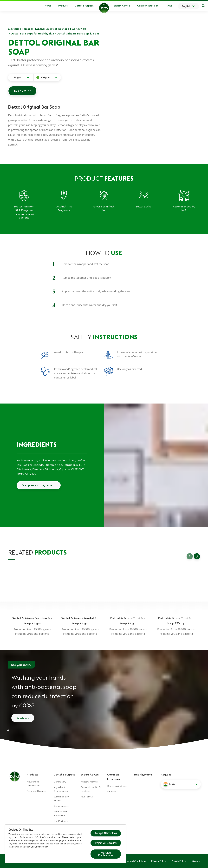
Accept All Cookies (106, 833)
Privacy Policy (159, 861)
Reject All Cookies (106, 843)
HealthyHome (143, 775)
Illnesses (112, 792)
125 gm (16, 77)
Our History (60, 782)
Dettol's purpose (65, 775)
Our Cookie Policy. (39, 847)
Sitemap (196, 861)
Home (48, 6)
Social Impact (61, 806)
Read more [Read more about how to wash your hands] (23, 718)
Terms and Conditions (134, 861)
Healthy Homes (89, 782)
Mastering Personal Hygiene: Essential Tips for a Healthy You (47, 29)
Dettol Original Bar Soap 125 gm (78, 33)
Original (46, 77)
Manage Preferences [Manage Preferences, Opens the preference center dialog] (106, 854)
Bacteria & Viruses (117, 786)
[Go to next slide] (197, 556)
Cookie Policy (179, 861)
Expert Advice (122, 6)
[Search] (203, 6)
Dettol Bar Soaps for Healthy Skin (32, 33)
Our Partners (61, 821)
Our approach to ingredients (39, 485)
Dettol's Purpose (84, 6)
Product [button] (63, 6)
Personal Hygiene (37, 791)
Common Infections (148, 6)
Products (32, 775)
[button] (181, 784)
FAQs (169, 6)
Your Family (87, 797)
